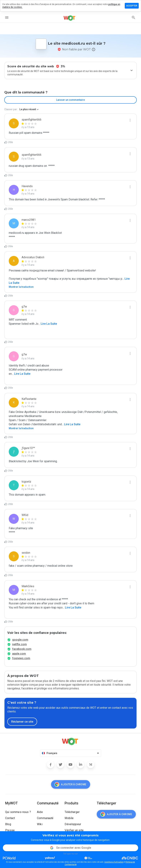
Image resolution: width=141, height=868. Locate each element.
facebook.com (22, 649)
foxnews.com (21, 658)
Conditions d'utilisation (114, 862)
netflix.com (19, 644)
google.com (20, 640)
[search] (134, 18)
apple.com (19, 654)
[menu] (7, 18)
